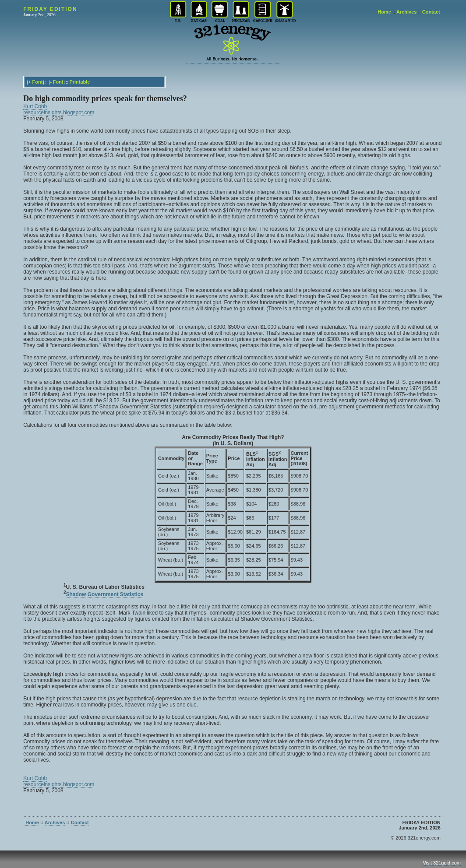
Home (384, 12)
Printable (79, 82)
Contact (431, 12)
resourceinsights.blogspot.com (59, 112)
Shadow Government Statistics (104, 594)
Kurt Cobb (35, 106)
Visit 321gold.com (442, 863)
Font (37, 82)
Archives (406, 12)
